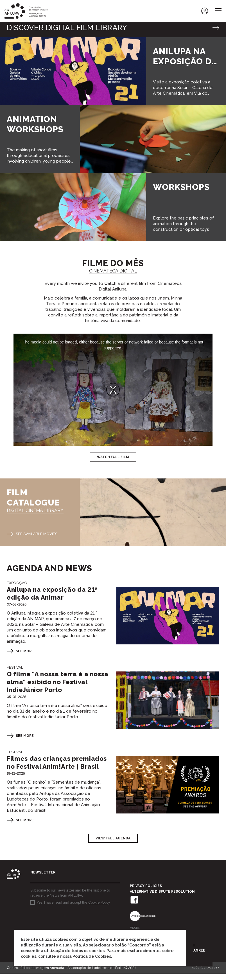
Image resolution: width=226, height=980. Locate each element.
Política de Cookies (92, 956)
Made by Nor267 (205, 974)
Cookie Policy (99, 909)
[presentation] (73, 928)
